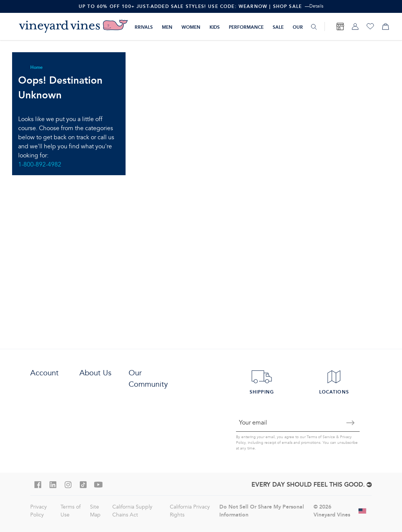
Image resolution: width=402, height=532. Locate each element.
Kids (215, 27)
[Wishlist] (370, 26)
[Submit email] (351, 423)
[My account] (355, 26)
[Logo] (73, 26)
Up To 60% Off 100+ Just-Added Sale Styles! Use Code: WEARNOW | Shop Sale (190, 6)
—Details (314, 6)
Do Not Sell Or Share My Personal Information (262, 511)
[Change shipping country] (363, 511)
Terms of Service (321, 437)
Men (167, 27)
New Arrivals (136, 27)
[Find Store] (340, 26)
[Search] (314, 27)
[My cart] (385, 26)
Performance (246, 27)
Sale (278, 27)
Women (191, 27)
